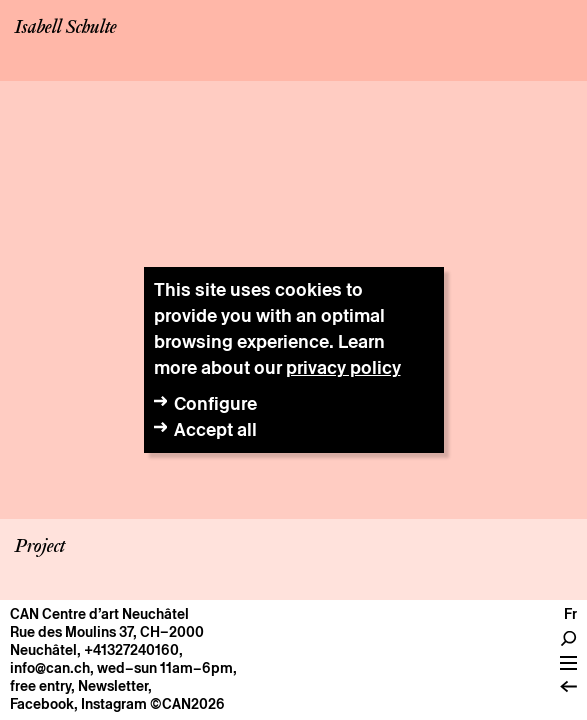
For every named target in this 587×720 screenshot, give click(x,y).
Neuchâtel (43, 650)
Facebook (42, 704)
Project (40, 547)
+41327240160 (131, 650)
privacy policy (343, 367)
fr (570, 614)
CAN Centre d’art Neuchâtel (99, 614)
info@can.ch (50, 668)
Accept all (215, 429)
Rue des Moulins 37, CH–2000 (107, 632)
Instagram (114, 704)
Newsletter (113, 686)
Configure (215, 403)
